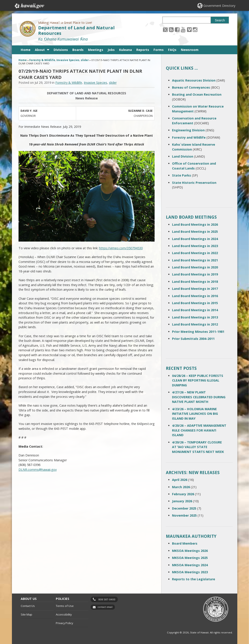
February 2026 (183, 494)
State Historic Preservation (194, 183)
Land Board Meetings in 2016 (195, 296)
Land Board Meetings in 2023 (195, 246)
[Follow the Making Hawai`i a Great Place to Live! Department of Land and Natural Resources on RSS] (171, 29)
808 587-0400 (107, 599)
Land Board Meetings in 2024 (195, 239)
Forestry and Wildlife (189, 137)
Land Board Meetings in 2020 (195, 267)
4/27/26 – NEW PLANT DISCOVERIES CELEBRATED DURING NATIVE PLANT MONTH (199, 397)
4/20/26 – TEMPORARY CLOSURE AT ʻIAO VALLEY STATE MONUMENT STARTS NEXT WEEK (198, 447)
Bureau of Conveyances (191, 87)
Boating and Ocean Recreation (197, 94)
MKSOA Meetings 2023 (190, 572)
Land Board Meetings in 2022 (195, 253)
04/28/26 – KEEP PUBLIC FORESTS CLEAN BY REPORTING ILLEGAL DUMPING (198, 380)
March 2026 (181, 487)
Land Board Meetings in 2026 (195, 224)
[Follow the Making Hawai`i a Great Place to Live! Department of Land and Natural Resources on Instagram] (195, 29)
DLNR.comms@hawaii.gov (38, 470)
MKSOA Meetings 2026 (190, 551)
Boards (78, 50)
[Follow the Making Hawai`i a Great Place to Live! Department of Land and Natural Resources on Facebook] (177, 29)
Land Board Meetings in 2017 (195, 289)
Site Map (26, 614)
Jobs (111, 50)
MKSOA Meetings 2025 (190, 558)
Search (220, 20)
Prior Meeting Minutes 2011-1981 (198, 332)
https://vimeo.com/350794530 (121, 248)
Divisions (61, 50)
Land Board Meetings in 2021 (195, 260)
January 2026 (182, 501)
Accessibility (64, 614)
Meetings (96, 50)
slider (85, 60)
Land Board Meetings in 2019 (195, 274)
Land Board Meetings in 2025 (195, 232)
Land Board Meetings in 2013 (195, 317)
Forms (159, 50)
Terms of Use (65, 606)
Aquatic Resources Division (194, 80)
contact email (105, 607)
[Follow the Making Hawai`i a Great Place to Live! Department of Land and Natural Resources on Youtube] (183, 29)
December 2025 (184, 508)
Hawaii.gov (29, 6)
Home (26, 50)
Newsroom (190, 50)
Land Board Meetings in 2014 (195, 310)
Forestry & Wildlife (42, 60)
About (40, 50)
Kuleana (125, 50)
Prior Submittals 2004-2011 (193, 339)
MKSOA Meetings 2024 (190, 565)
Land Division (183, 156)
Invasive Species (68, 60)
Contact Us (28, 606)
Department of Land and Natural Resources (76, 30)
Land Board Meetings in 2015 (195, 303)
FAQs (172, 50)
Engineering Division (188, 130)
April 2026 (180, 480)
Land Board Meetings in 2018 (195, 282)
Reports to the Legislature (194, 579)
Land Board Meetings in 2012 (195, 324)
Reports (143, 50)
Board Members (185, 543)
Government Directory (219, 6)
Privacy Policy (64, 623)
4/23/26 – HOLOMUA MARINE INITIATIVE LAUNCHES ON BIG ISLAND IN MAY (195, 414)
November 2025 (184, 515)
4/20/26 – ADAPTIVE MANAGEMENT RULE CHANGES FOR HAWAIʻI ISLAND (199, 430)
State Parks (182, 175)
